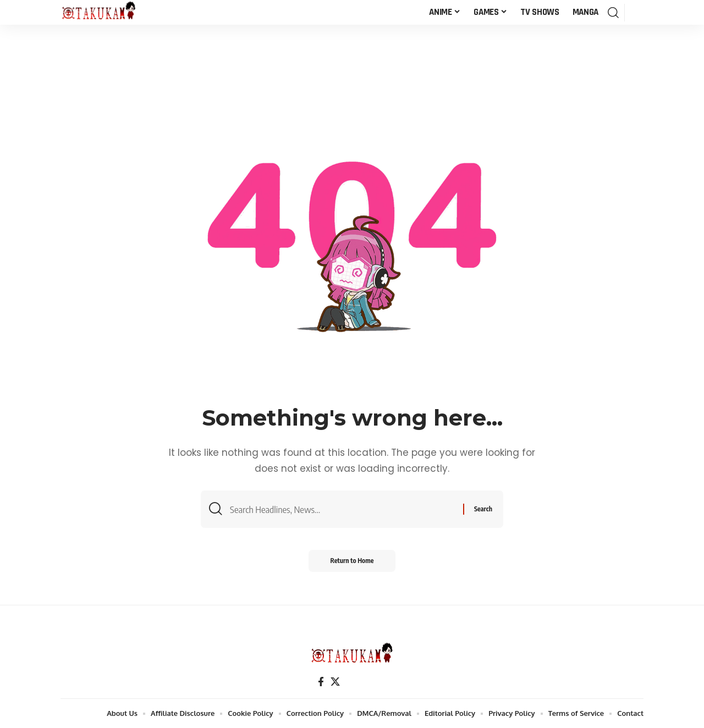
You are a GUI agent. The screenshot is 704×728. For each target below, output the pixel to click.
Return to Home (352, 561)
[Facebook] (321, 682)
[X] (335, 682)
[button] (613, 13)
